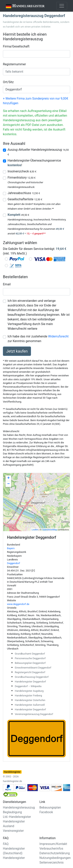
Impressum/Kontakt (53, 844)
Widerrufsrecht (58, 336)
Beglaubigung (12, 812)
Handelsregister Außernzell (30, 705)
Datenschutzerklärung (55, 853)
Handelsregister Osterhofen (30, 700)
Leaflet (35, 530)
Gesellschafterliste (25, 199)
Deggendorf (14, 563)
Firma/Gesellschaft (16, 46)
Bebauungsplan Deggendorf (30, 663)
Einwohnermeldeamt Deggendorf (33, 668)
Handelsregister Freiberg (28, 696)
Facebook (46, 812)
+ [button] (8, 478)
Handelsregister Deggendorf (30, 682)
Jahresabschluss (24, 193)
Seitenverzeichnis (52, 862)
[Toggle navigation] (62, 6)
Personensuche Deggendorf (30, 658)
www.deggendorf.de (18, 604)
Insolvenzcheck (22, 171)
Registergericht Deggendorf (30, 672)
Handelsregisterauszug (19, 807)
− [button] (8, 484)
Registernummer (14, 64)
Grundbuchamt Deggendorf (30, 654)
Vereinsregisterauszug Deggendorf (34, 714)
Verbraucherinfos (51, 849)
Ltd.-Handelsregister (17, 817)
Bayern (11, 548)
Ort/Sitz (8, 82)
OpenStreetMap (50, 530)
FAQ (6, 844)
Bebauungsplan (50, 807)
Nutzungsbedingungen (55, 858)
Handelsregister (22, 6)
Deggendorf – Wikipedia (28, 686)
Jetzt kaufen (17, 351)
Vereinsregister (13, 831)
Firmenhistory (22, 178)
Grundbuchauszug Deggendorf (32, 677)
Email (7, 284)
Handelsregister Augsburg (29, 691)
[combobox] (36, 54)
